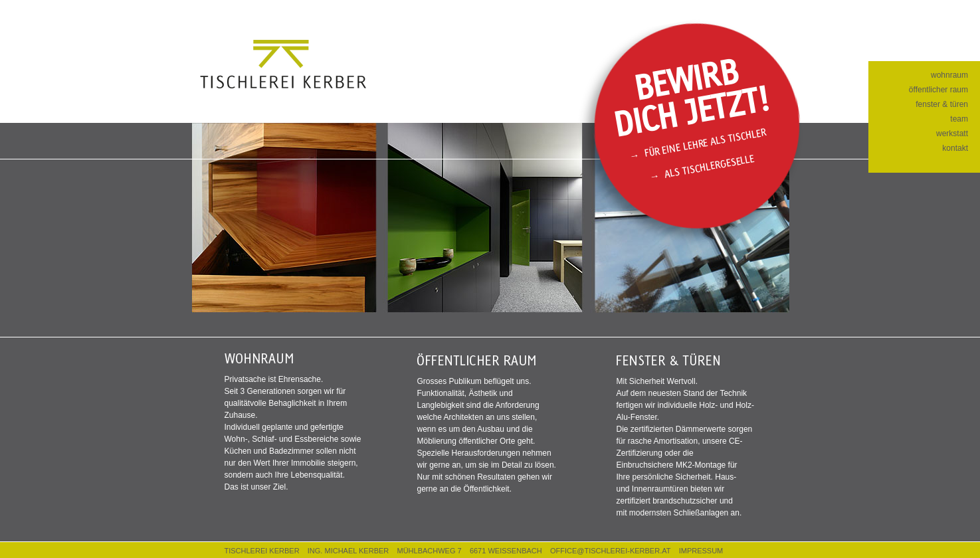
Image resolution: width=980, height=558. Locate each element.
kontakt (955, 148)
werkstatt (952, 134)
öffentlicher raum (938, 90)
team (959, 119)
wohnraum (949, 75)
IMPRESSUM (701, 551)
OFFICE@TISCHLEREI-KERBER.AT (610, 551)
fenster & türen (942, 104)
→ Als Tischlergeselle (702, 167)
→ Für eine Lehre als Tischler (697, 144)
